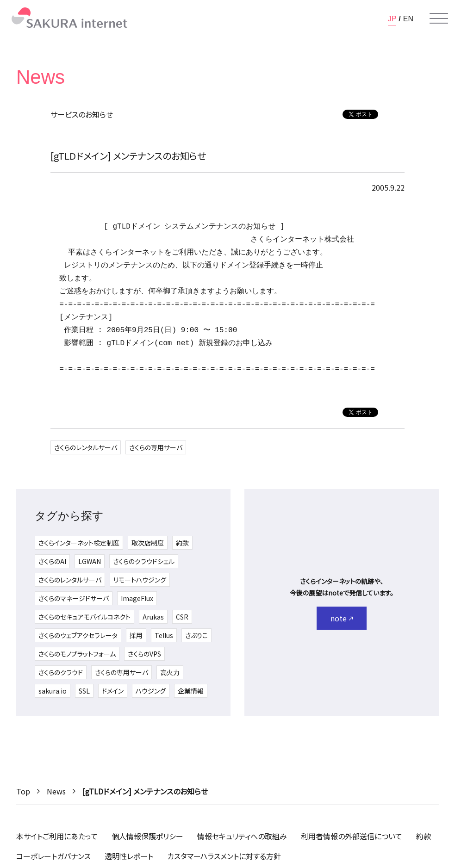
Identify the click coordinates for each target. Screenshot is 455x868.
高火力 (170, 672)
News (56, 791)
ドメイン (113, 691)
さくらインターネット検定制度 (79, 543)
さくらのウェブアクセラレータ (78, 635)
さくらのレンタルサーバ (86, 447)
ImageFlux (137, 598)
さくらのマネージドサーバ (74, 598)
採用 (136, 635)
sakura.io (53, 691)
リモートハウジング (140, 580)
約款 (182, 543)
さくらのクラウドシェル (144, 561)
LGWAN (90, 561)
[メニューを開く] (439, 19)
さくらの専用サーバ (156, 447)
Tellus (164, 635)
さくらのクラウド (61, 672)
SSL (84, 691)
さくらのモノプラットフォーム (77, 654)
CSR (182, 617)
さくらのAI (52, 561)
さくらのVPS (144, 654)
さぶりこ (196, 635)
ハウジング (151, 691)
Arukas (153, 617)
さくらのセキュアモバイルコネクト (84, 617)
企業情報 (191, 691)
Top (23, 791)
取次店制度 (148, 543)
